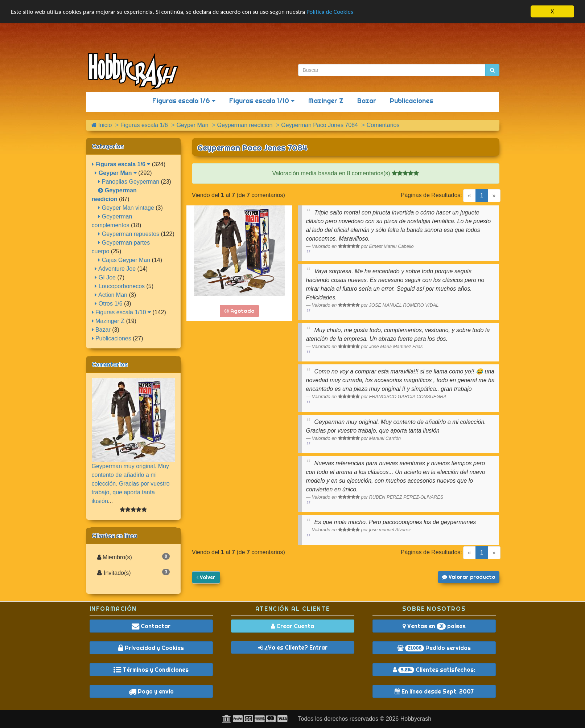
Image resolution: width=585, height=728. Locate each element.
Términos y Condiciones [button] (151, 670)
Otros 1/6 (108, 304)
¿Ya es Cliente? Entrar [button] (293, 647)
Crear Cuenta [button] (292, 626)
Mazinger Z (326, 101)
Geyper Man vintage (126, 208)
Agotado (239, 311)
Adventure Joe (115, 269)
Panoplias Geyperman (129, 182)
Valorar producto (469, 577)
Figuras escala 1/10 (262, 101)
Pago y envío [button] (151, 691)
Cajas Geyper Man (124, 260)
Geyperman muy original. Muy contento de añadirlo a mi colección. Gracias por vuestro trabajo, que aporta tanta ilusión (131, 484)
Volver (206, 577)
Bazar (367, 101)
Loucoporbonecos (120, 286)
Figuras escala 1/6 (184, 101)
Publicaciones (411, 101)
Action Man (111, 295)
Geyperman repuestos (129, 234)
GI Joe (105, 277)
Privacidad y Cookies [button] (151, 648)
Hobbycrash (416, 719)
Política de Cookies (330, 12)
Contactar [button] (151, 626)
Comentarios (110, 364)
